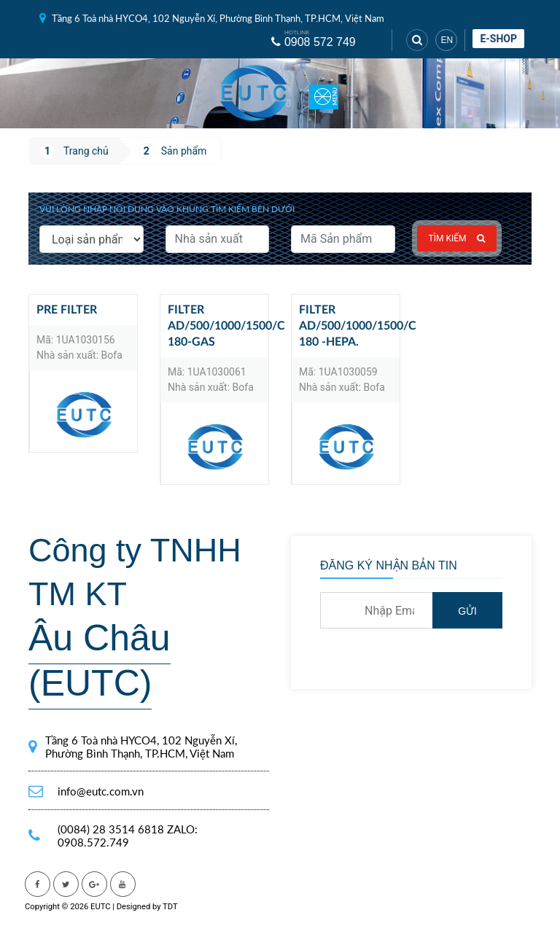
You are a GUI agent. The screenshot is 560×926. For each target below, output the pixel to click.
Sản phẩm (184, 151)
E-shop (498, 39)
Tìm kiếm (457, 238)
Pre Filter (67, 310)
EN (447, 40)
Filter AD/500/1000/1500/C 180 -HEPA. (349, 326)
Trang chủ (86, 151)
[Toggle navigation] (324, 93)
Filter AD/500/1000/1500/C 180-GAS (218, 326)
